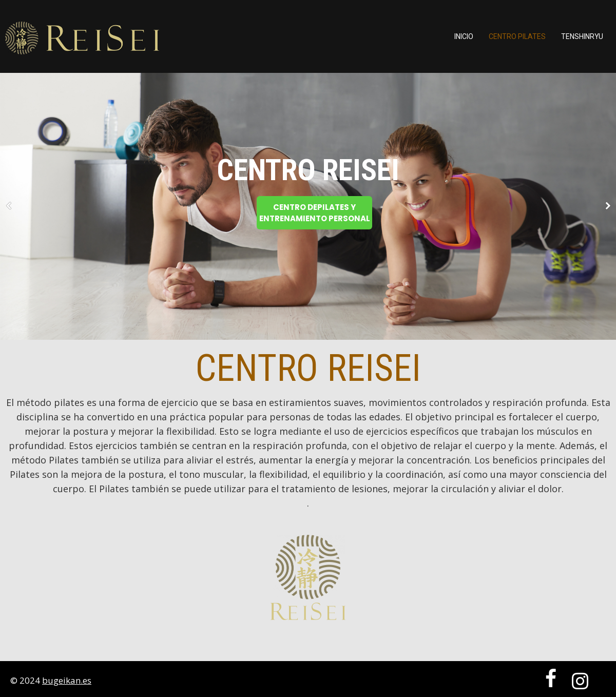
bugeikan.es (67, 680)
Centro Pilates (517, 36)
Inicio (464, 36)
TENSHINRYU (582, 36)
